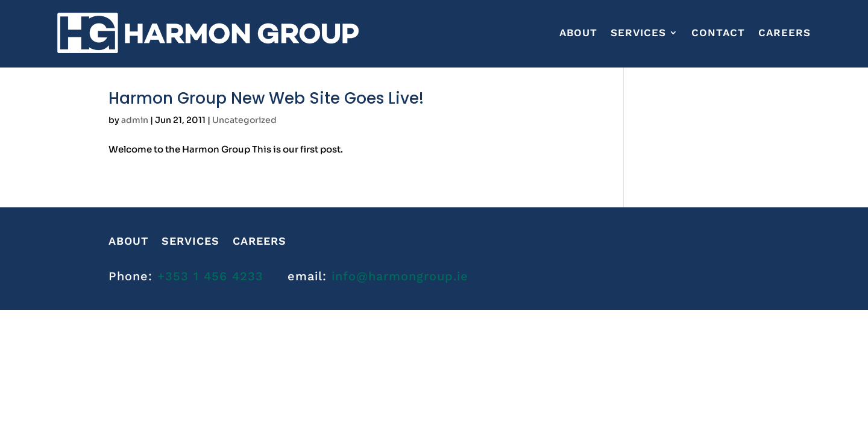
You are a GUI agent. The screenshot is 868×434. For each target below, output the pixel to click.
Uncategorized (244, 120)
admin (135, 120)
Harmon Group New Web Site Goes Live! (266, 98)
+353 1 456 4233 (210, 276)
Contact (718, 33)
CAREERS (785, 33)
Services (638, 33)
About (578, 33)
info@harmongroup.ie (400, 276)
